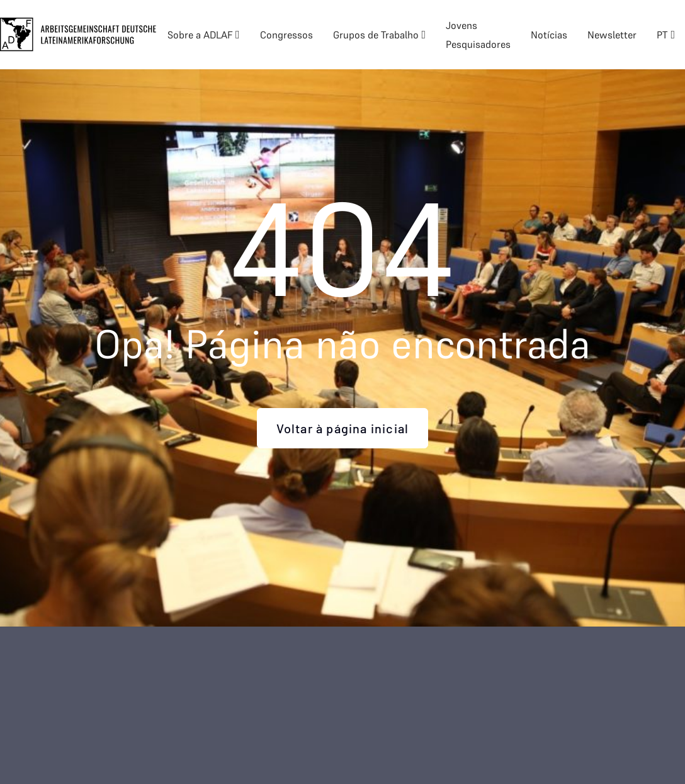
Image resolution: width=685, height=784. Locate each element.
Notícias (549, 35)
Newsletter (612, 35)
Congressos (286, 35)
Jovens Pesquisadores (478, 35)
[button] (204, 35)
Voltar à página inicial (343, 428)
